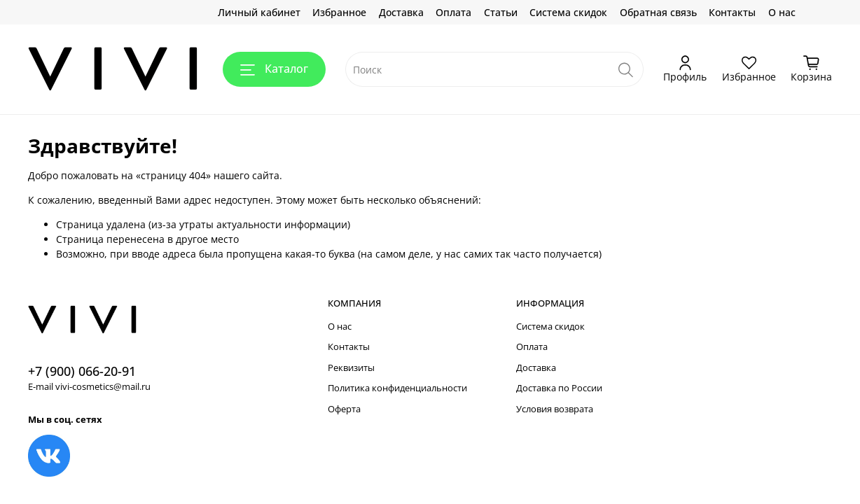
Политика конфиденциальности (397, 388)
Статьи (501, 12)
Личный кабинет (259, 12)
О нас (782, 12)
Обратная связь (658, 12)
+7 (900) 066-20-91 (82, 371)
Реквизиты (351, 368)
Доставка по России (559, 388)
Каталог (274, 69)
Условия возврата (555, 409)
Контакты (732, 12)
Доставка (401, 12)
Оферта (344, 409)
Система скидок (568, 12)
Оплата (453, 12)
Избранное (339, 12)
